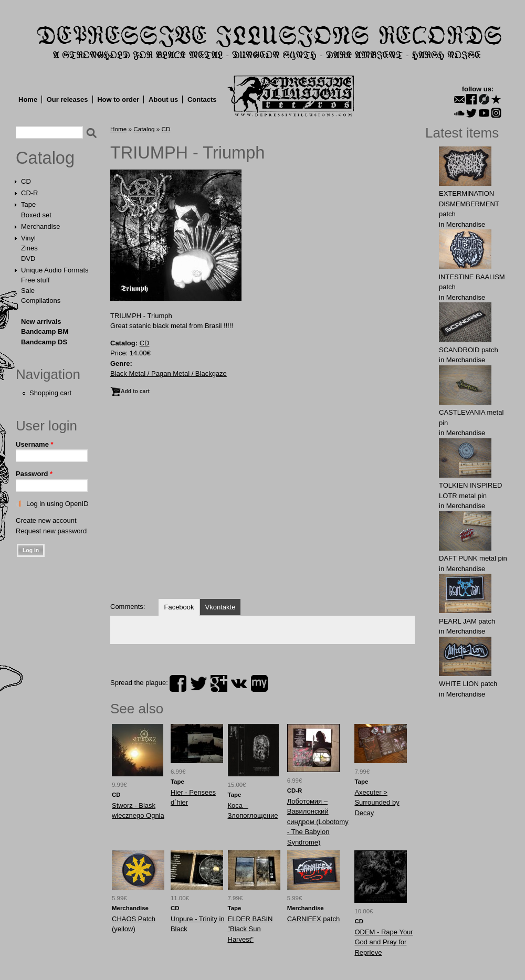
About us (163, 99)
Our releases (67, 99)
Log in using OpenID (57, 504)
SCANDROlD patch (469, 350)
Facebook (179, 607)
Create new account (46, 520)
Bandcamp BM (45, 331)
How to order (118, 99)
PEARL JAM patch (467, 621)
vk (239, 683)
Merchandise (40, 226)
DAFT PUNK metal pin (473, 558)
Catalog (45, 158)
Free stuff (35, 280)
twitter (198, 683)
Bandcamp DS (44, 342)
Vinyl (28, 238)
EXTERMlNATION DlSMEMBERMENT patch (469, 204)
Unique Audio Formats (55, 270)
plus (219, 683)
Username (35, 444)
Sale (28, 291)
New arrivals (41, 322)
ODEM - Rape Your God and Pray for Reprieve (384, 942)
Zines (29, 248)
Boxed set (36, 215)
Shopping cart (50, 393)
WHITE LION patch (468, 684)
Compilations (41, 301)
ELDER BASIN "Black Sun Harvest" (250, 929)
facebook (178, 683)
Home (28, 99)
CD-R (30, 193)
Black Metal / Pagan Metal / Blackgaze (169, 373)
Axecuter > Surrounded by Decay (377, 803)
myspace (259, 683)
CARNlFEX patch (313, 919)
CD (26, 181)
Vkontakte (220, 607)
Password (34, 474)
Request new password (51, 531)
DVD (28, 259)
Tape (28, 204)
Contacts (202, 99)
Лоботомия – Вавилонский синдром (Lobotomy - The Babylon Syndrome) (318, 822)
